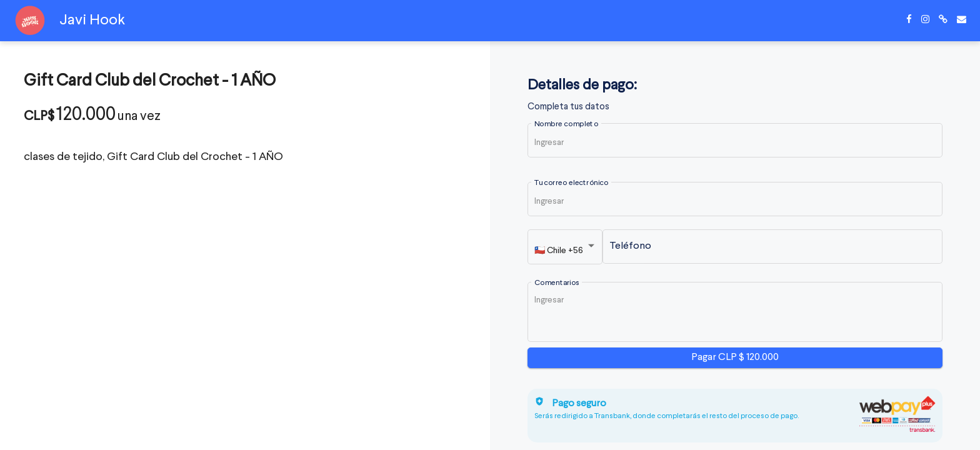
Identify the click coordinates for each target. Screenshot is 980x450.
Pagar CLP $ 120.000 (735, 357)
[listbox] (566, 250)
